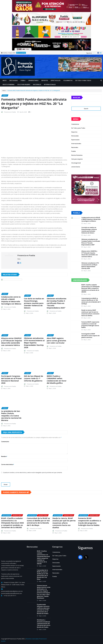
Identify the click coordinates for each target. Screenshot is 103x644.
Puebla (23, 80)
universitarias (33, 80)
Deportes (45, 80)
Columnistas (68, 80)
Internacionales (50, 85)
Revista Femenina (9, 85)
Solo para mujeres (24, 85)
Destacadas (14, 80)
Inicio (5, 80)
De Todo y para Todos (83, 80)
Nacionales (37, 85)
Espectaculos (56, 80)
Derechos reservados (32, 639)
